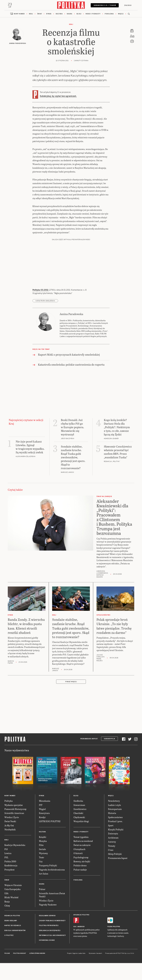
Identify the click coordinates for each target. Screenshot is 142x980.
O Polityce (9, 935)
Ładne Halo (82, 953)
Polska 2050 (10, 861)
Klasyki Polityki (116, 829)
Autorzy (112, 842)
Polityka (9, 801)
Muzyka (43, 841)
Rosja (7, 901)
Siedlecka (78, 801)
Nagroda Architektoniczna (52, 870)
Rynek (49, 14)
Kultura (59, 14)
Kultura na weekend (83, 841)
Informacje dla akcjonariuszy (52, 935)
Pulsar (42, 889)
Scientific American (14, 813)
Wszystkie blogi (81, 821)
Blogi (79, 14)
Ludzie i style (114, 805)
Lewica (8, 853)
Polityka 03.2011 (41, 290)
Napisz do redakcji (13, 926)
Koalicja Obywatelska (15, 845)
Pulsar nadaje (80, 870)
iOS (75, 927)
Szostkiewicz (80, 809)
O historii (78, 853)
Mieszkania (45, 801)
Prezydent (9, 870)
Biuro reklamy (11, 921)
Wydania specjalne (14, 805)
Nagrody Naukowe (48, 905)
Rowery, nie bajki (82, 861)
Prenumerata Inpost (89, 739)
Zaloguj (128, 5)
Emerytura (44, 813)
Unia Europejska (12, 889)
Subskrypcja (109, 739)
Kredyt (42, 817)
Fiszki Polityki (114, 927)
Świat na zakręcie (82, 845)
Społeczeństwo (115, 817)
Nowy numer (19, 14)
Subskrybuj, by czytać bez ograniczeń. (58, 96)
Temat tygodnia (81, 837)
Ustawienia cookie (47, 940)
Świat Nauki (10, 821)
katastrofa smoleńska (45, 301)
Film (41, 845)
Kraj (31, 14)
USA (6, 893)
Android (81, 927)
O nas (111, 850)
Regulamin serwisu (47, 916)
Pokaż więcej (71, 682)
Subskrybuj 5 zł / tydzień (105, 5)
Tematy (112, 846)
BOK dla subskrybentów (15, 931)
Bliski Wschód (11, 897)
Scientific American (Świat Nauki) (52, 895)
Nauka (70, 14)
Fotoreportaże (115, 809)
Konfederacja (11, 865)
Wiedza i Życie (12, 817)
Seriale (42, 849)
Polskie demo (80, 865)
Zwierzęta (113, 833)
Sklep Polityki (115, 854)
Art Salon (44, 874)
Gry (41, 861)
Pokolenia (109, 14)
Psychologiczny (81, 857)
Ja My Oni (9, 825)
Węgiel (42, 809)
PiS (6, 849)
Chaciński (78, 813)
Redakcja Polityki (12, 916)
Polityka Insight (20, 953)
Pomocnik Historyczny (15, 809)
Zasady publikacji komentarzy (52, 921)
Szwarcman (79, 805)
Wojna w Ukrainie (13, 885)
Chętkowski (79, 817)
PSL (6, 857)
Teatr (42, 857)
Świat (40, 14)
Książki (43, 837)
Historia (112, 813)
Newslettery (114, 801)
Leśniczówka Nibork (37, 953)
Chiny (7, 906)
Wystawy (43, 853)
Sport (111, 825)
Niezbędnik (10, 829)
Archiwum (113, 838)
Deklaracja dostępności (50, 931)
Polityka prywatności (49, 926)
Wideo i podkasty (93, 14)
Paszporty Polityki (48, 865)
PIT (41, 805)
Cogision (75, 953)
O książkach (79, 849)
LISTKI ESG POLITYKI (50, 821)
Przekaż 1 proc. (115, 821)
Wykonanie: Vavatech (95, 953)
